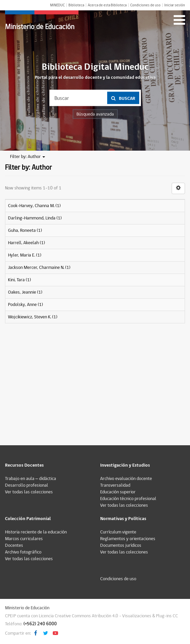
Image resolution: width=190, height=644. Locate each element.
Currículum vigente (118, 532)
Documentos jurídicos (121, 545)
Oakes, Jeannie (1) (25, 292)
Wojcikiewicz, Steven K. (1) (33, 317)
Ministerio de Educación (40, 27)
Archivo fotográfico (23, 552)
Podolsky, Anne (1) (26, 305)
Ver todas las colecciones (29, 492)
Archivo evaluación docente (126, 479)
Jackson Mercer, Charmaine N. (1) (39, 268)
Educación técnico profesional (128, 499)
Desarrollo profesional (27, 485)
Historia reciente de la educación (36, 532)
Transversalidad (115, 485)
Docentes (14, 545)
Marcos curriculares (24, 539)
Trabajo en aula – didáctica (31, 479)
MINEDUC (57, 5)
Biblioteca (76, 5)
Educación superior (118, 492)
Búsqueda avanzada (95, 114)
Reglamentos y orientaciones (128, 539)
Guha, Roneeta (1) (25, 230)
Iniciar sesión (175, 5)
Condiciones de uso (145, 5)
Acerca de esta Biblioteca (107, 5)
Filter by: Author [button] (28, 157)
